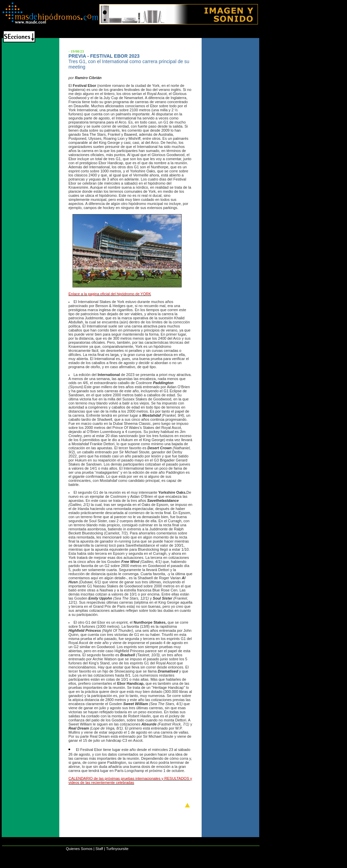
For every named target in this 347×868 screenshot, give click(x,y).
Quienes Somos (79, 849)
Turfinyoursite (117, 849)
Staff (99, 849)
